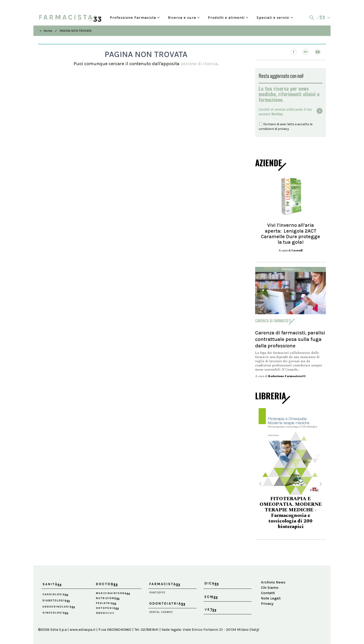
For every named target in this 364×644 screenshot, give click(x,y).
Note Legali (271, 598)
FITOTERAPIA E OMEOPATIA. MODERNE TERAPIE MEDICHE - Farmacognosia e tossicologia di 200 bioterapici (291, 513)
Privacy (267, 604)
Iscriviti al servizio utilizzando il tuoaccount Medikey (285, 112)
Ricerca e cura (184, 18)
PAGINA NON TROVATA (75, 31)
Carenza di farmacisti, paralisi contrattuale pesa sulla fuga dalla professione (290, 339)
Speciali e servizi (275, 18)
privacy (283, 129)
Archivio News (273, 582)
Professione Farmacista (135, 18)
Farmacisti (291, 269)
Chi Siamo (270, 588)
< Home (46, 31)
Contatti (268, 593)
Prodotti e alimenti (228, 18)
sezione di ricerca (199, 64)
